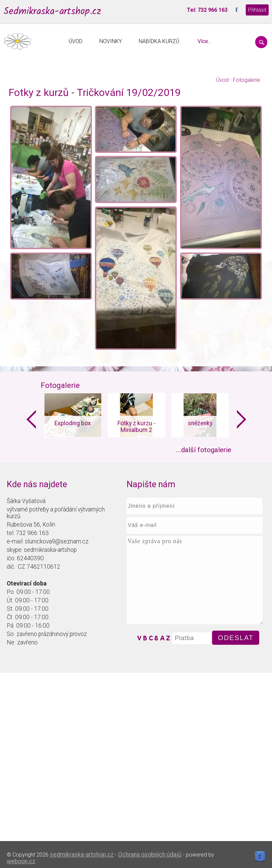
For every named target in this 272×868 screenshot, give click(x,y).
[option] (73, 415)
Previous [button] (31, 420)
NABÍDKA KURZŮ (159, 41)
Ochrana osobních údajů (150, 855)
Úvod (222, 80)
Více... (204, 41)
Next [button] (242, 420)
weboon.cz (21, 861)
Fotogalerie (247, 80)
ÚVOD (76, 41)
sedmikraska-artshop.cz (82, 855)
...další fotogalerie (204, 450)
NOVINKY (111, 41)
